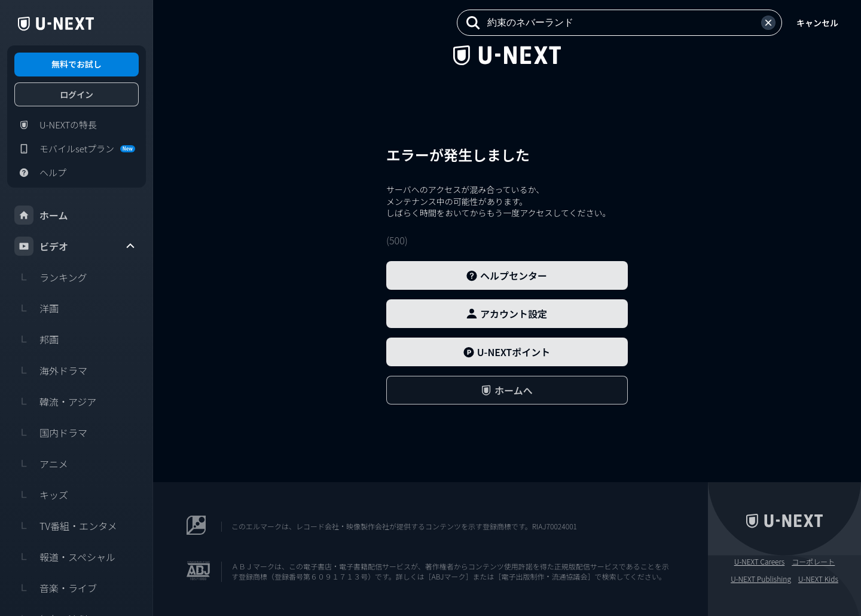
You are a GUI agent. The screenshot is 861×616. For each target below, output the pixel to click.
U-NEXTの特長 (56, 125)
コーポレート (813, 562)
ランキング (51, 277)
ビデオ (75, 246)
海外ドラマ (51, 370)
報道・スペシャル (65, 557)
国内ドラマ (51, 433)
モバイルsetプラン (75, 149)
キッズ (41, 495)
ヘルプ (40, 173)
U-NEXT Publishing (761, 579)
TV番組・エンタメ (66, 526)
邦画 (36, 339)
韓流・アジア (55, 402)
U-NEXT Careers (760, 562)
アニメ (41, 464)
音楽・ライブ (56, 588)
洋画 (36, 308)
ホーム (41, 215)
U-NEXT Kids (818, 579)
